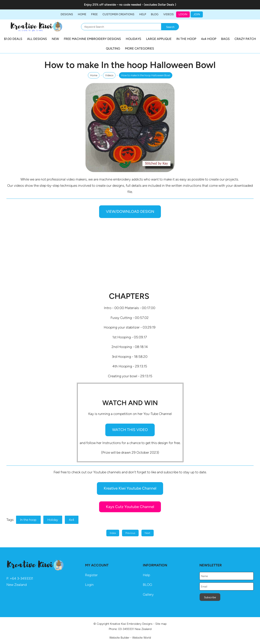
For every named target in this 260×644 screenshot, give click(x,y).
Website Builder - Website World (130, 638)
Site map (161, 624)
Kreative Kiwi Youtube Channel (130, 488)
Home (82, 14)
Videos (169, 14)
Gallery (148, 594)
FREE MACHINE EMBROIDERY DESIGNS (92, 39)
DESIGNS (67, 14)
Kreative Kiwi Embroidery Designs (131, 624)
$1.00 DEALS (13, 39)
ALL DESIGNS (37, 39)
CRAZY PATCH (245, 39)
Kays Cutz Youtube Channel (130, 507)
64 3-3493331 (23, 578)
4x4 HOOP (209, 39)
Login (183, 14)
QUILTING (113, 48)
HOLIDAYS (134, 39)
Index (113, 533)
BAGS (225, 39)
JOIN (197, 14)
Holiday (53, 520)
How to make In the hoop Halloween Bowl (146, 75)
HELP (143, 14)
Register (91, 575)
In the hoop (28, 520)
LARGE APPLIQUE (159, 39)
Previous (130, 533)
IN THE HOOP (186, 39)
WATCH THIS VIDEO (130, 430)
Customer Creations (118, 14)
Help (146, 575)
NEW (55, 39)
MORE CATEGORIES (140, 48)
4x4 (72, 520)
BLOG (155, 14)
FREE (94, 14)
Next (147, 533)
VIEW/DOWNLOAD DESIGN (130, 211)
